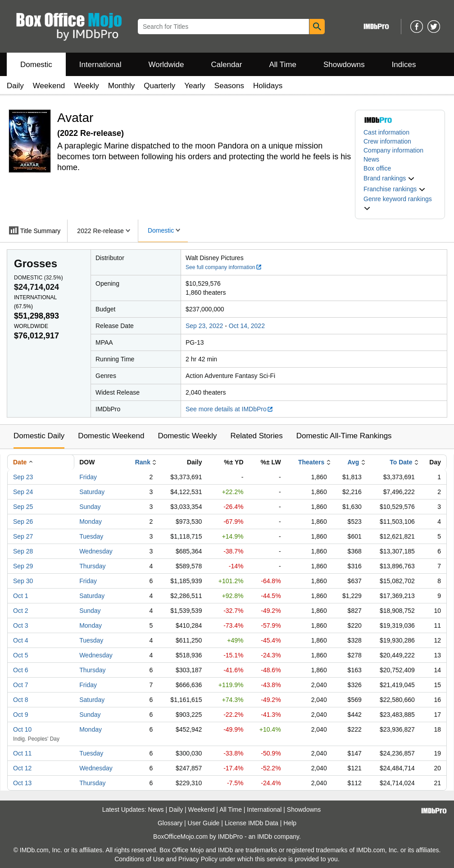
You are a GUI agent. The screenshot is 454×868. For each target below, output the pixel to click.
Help (290, 823)
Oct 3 (20, 625)
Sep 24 (23, 492)
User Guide (204, 823)
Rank (143, 462)
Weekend (49, 86)
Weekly (86, 86)
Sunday (90, 507)
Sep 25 (23, 507)
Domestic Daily (39, 436)
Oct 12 (22, 768)
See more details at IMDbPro (229, 409)
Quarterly (159, 86)
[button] (389, 178)
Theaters (311, 462)
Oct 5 (20, 655)
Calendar (227, 65)
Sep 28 (23, 551)
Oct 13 (22, 783)
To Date (401, 462)
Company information (393, 150)
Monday (91, 522)
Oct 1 (20, 596)
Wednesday (96, 551)
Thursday (92, 566)
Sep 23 (23, 477)
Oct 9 (20, 715)
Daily (15, 86)
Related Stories (256, 436)
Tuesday (91, 536)
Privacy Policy (198, 859)
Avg (353, 462)
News (371, 159)
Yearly (195, 86)
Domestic (36, 65)
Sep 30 (23, 581)
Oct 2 (20, 611)
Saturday (92, 492)
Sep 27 (23, 536)
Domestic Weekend (111, 436)
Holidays (268, 86)
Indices (404, 65)
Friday (88, 477)
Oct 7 (20, 685)
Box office (377, 168)
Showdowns (344, 65)
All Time (283, 65)
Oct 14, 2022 (247, 326)
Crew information (387, 141)
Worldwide (166, 65)
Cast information (386, 132)
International (100, 65)
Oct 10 (22, 729)
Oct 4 (20, 640)
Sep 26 (23, 522)
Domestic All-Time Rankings (344, 436)
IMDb (265, 837)
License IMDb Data (252, 823)
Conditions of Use (139, 859)
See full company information (224, 267)
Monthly (122, 86)
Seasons (229, 86)
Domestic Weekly (187, 436)
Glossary (170, 823)
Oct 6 (20, 670)
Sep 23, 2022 (204, 326)
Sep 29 (23, 566)
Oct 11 (22, 753)
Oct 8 (20, 700)
